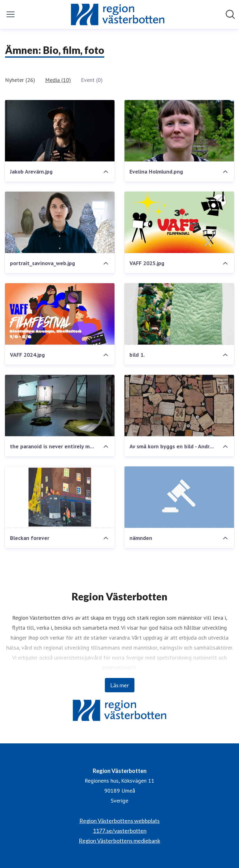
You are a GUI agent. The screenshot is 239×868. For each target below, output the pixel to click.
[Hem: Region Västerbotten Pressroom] (118, 14)
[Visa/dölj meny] (11, 14)
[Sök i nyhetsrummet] (230, 14)
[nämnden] (179, 497)
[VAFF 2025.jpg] (179, 222)
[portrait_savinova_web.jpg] (60, 222)
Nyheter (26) (20, 80)
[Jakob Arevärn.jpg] (60, 131)
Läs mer (120, 685)
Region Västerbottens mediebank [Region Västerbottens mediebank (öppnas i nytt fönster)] (119, 841)
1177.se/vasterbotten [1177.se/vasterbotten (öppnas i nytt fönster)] (120, 831)
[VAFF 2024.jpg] (60, 314)
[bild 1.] (179, 314)
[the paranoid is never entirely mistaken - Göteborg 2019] (60, 406)
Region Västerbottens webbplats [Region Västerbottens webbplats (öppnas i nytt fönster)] (119, 821)
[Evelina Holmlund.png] (179, 131)
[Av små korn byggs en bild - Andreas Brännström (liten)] (179, 406)
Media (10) (58, 80)
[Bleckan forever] (60, 497)
